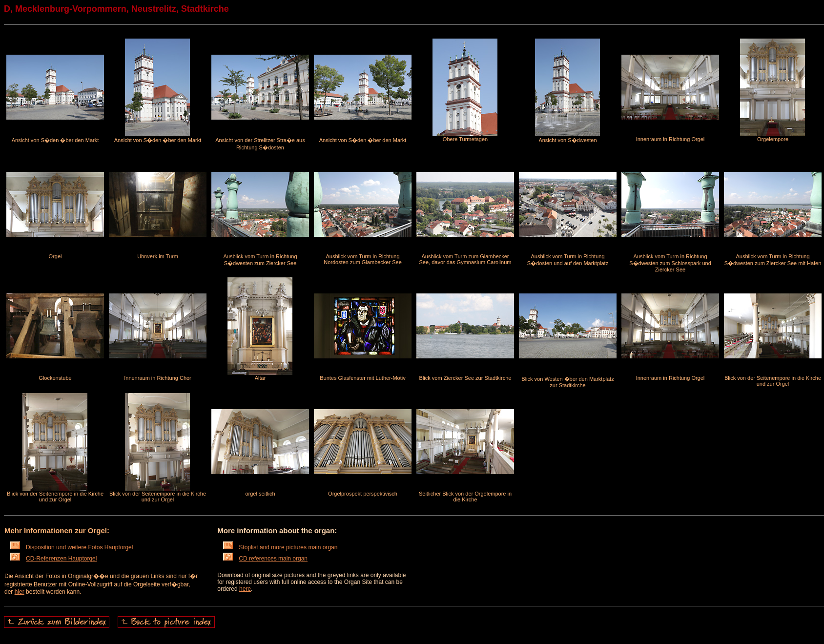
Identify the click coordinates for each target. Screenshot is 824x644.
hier (20, 592)
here (245, 589)
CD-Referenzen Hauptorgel (53, 559)
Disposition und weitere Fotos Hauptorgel (72, 547)
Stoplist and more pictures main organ (280, 547)
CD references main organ (265, 559)
